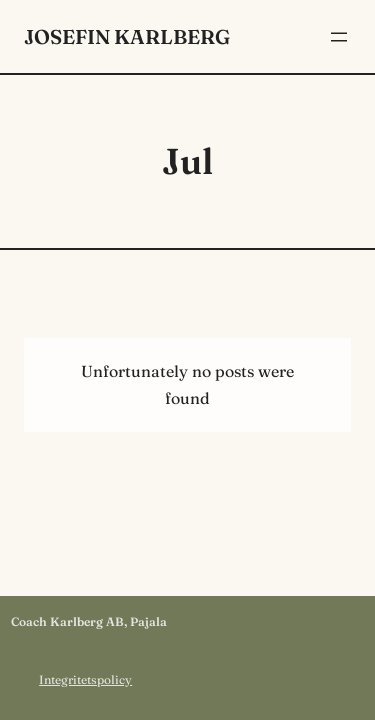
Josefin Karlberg (127, 36)
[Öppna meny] (339, 37)
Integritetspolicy (85, 679)
